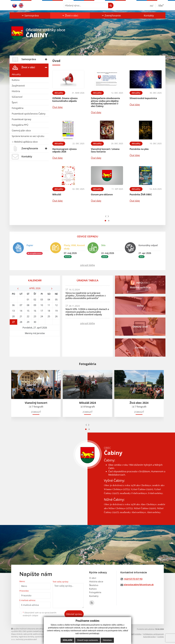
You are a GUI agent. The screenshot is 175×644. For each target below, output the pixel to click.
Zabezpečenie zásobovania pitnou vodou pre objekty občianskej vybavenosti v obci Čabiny (105, 102)
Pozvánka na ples (139, 149)
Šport (15, 102)
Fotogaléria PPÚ (20, 125)
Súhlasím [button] (68, 640)
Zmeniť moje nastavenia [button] (88, 640)
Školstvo (94, 585)
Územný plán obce (21, 131)
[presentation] (106, 216)
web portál (28, 634)
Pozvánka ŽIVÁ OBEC (141, 194)
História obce (96, 582)
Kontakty (149, 15)
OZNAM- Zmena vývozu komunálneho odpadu (65, 100)
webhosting (38, 634)
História (16, 91)
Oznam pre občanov (102, 194)
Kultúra (16, 80)
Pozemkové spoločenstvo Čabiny (29, 114)
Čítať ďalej (57, 107)
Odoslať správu (74, 614)
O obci (93, 578)
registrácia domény (26, 637)
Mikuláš (57, 194)
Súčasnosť (17, 97)
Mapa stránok (17, 634)
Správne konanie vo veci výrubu (28, 136)
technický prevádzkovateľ (26, 639)
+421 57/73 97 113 (133, 579)
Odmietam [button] (107, 640)
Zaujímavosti (18, 86)
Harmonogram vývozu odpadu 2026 (65, 150)
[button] (30, 15)
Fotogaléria (18, 108)
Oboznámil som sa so (40, 614)
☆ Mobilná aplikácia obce (25, 142)
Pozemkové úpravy (21, 119)
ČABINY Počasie (35, 346)
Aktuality (16, 74)
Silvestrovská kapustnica (143, 98)
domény (15, 637)
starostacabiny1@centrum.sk (139, 585)
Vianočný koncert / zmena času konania (105, 150)
